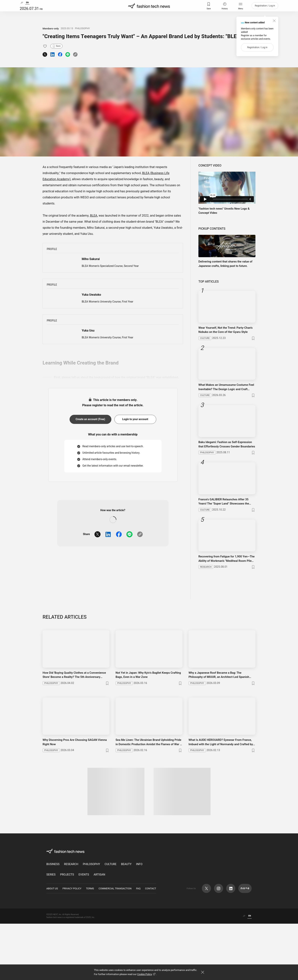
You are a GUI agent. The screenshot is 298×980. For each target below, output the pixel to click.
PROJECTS (67, 931)
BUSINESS (53, 921)
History (225, 9)
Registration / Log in (265, 9)
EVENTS (84, 931)
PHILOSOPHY (82, 28)
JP (22, 7)
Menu (241, 9)
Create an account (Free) (90, 498)
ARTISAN (99, 931)
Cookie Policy (147, 974)
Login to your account (135, 498)
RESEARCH (71, 921)
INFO (139, 921)
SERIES (51, 931)
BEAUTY (126, 921)
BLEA (94, 216)
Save (209, 9)
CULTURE (110, 921)
